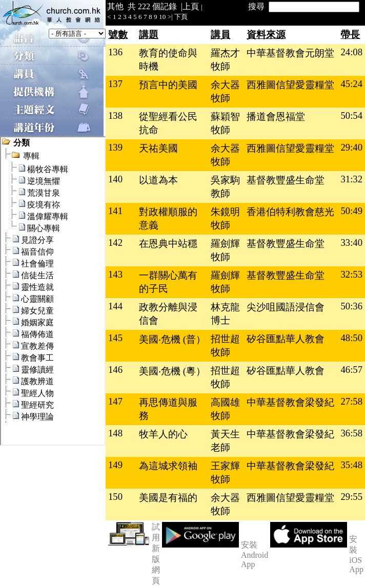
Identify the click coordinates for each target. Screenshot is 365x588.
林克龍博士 (225, 314)
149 (115, 465)
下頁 (181, 17)
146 (115, 370)
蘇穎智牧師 (225, 123)
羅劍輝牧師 (225, 250)
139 (115, 147)
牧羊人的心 (163, 434)
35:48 (351, 465)
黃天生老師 (225, 441)
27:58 (351, 401)
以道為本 (158, 180)
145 (115, 338)
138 (115, 115)
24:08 (351, 52)
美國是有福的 (168, 498)
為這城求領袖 (168, 466)
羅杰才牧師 (225, 60)
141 (115, 211)
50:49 (351, 211)
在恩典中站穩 (168, 244)
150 (115, 497)
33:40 (351, 243)
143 (115, 274)
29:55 (351, 497)
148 (115, 433)
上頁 (191, 6)
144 (115, 306)
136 (115, 52)
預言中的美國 (168, 85)
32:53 (351, 274)
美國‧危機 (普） (172, 339)
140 (115, 179)
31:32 (351, 179)
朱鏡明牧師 (225, 218)
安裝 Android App (255, 554)
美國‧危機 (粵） (172, 371)
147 (115, 401)
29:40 (351, 147)
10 (162, 17)
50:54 (351, 115)
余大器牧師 (225, 91)
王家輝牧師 (225, 472)
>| (170, 17)
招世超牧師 (225, 345)
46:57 (351, 370)
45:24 (351, 84)
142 (115, 243)
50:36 (351, 306)
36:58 (351, 433)
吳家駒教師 (225, 187)
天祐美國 (158, 148)
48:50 (351, 338)
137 (115, 84)
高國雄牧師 (225, 409)
